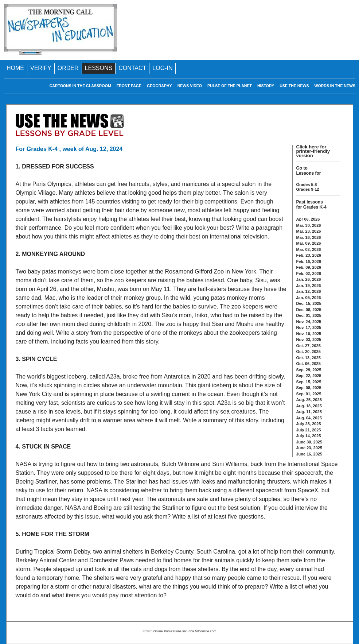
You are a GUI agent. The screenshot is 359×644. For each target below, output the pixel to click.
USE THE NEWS (294, 86)
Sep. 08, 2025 (309, 388)
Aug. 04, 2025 (309, 418)
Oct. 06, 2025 (309, 364)
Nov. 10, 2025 (309, 334)
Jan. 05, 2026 (309, 298)
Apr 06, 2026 (308, 219)
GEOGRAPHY (159, 86)
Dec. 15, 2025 (309, 303)
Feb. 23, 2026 (309, 255)
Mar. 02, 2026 (309, 249)
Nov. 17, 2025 (309, 327)
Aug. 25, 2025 (309, 400)
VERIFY (41, 68)
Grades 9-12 (308, 189)
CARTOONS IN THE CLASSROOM (80, 86)
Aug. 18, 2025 (309, 406)
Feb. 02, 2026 (309, 273)
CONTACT (132, 68)
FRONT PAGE (129, 86)
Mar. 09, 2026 (309, 243)
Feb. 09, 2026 (309, 267)
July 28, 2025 (309, 424)
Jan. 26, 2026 (309, 279)
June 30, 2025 (309, 442)
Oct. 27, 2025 (309, 346)
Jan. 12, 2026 (309, 291)
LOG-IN (162, 68)
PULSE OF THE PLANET (230, 86)
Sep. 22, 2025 (309, 376)
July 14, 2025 (309, 436)
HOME (15, 68)
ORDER (68, 68)
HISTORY (266, 86)
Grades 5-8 (307, 185)
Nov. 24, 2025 (309, 322)
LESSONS (99, 68)
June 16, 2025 (309, 454)
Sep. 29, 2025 (309, 370)
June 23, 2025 (309, 448)
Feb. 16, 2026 (309, 261)
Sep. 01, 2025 (309, 394)
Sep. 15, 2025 (309, 382)
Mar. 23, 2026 (309, 231)
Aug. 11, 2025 (309, 412)
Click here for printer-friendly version (313, 151)
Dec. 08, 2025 (309, 310)
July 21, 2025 (309, 430)
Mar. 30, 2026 (309, 225)
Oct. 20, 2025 (309, 352)
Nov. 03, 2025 (309, 340)
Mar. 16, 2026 (309, 237)
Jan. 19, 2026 (309, 286)
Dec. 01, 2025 (309, 315)
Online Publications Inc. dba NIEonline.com (185, 631)
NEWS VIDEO (190, 86)
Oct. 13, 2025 (309, 358)
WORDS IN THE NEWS (335, 86)
